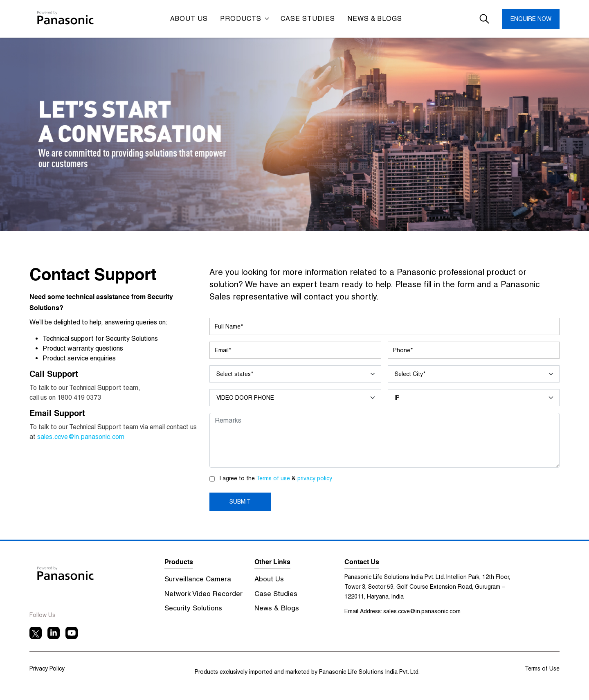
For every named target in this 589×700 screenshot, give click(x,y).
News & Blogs (375, 19)
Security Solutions (193, 608)
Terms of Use (542, 668)
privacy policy (315, 478)
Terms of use (274, 478)
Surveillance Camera (198, 579)
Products (242, 19)
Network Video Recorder (203, 594)
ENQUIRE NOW (531, 19)
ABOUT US (189, 19)
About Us (269, 579)
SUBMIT (240, 502)
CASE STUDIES (308, 19)
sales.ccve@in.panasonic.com (81, 437)
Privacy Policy (47, 668)
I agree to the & (276, 478)
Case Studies (276, 594)
